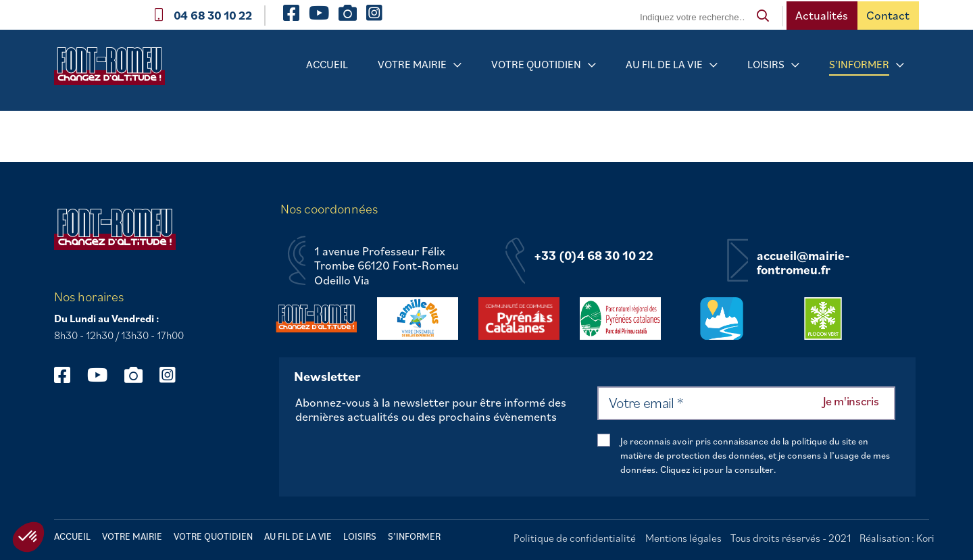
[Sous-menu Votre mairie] (457, 65)
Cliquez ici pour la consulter (717, 469)
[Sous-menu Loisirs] (795, 65)
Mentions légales (683, 538)
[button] (28, 537)
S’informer (859, 64)
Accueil (327, 64)
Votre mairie (412, 64)
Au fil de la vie (664, 64)
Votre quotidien (536, 64)
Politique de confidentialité (575, 538)
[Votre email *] (746, 403)
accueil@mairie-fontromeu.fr (803, 263)
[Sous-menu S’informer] (900, 65)
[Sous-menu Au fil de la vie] (714, 65)
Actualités (822, 15)
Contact (888, 15)
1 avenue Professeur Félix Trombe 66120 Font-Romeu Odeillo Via (386, 266)
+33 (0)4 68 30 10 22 (594, 256)
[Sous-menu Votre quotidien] (592, 65)
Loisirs (766, 64)
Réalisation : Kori (897, 538)
